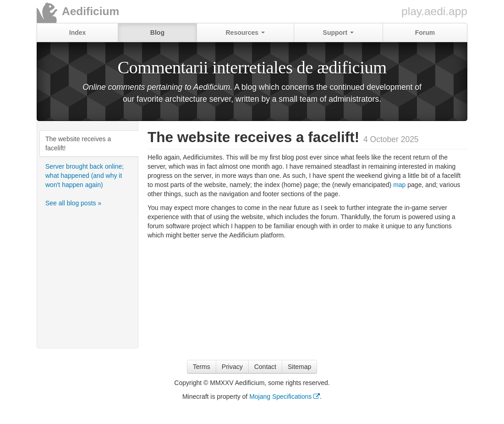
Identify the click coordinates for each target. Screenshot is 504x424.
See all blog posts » (73, 203)
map (399, 185)
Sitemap (299, 367)
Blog (157, 33)
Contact (265, 367)
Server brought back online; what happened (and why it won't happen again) (85, 176)
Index (78, 33)
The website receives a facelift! (78, 143)
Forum (425, 33)
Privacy (232, 367)
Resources (245, 33)
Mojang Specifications (285, 396)
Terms (202, 367)
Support (339, 33)
